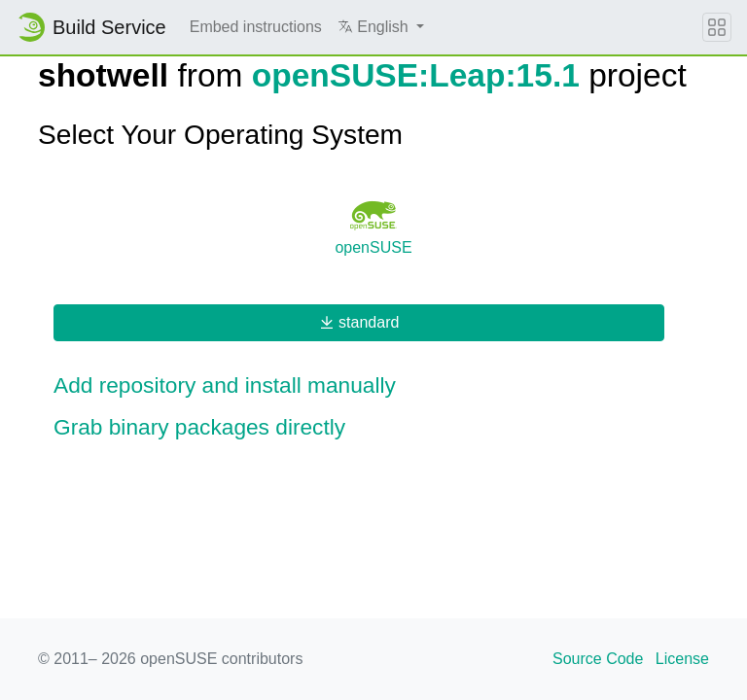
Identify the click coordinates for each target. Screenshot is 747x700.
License (682, 659)
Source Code (598, 659)
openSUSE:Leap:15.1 (416, 75)
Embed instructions (256, 27)
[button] (381, 27)
